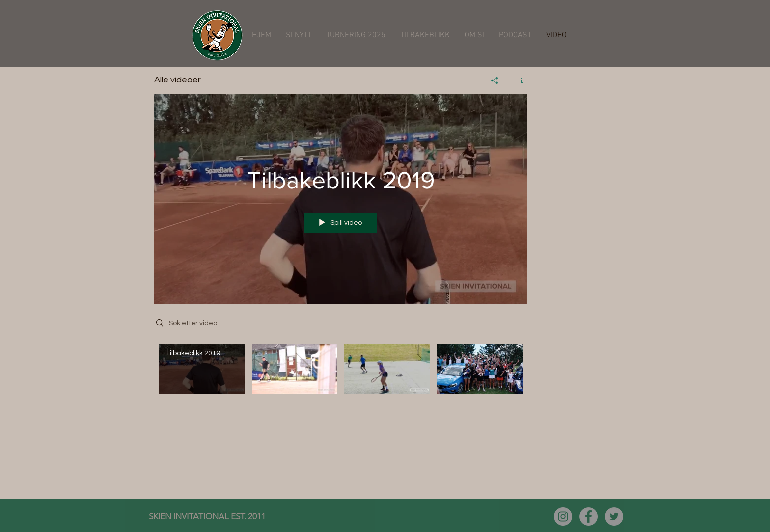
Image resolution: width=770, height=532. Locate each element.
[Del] (495, 80)
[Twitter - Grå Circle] (614, 517)
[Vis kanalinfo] (518, 80)
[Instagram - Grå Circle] (563, 517)
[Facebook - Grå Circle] (589, 517)
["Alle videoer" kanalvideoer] (341, 376)
